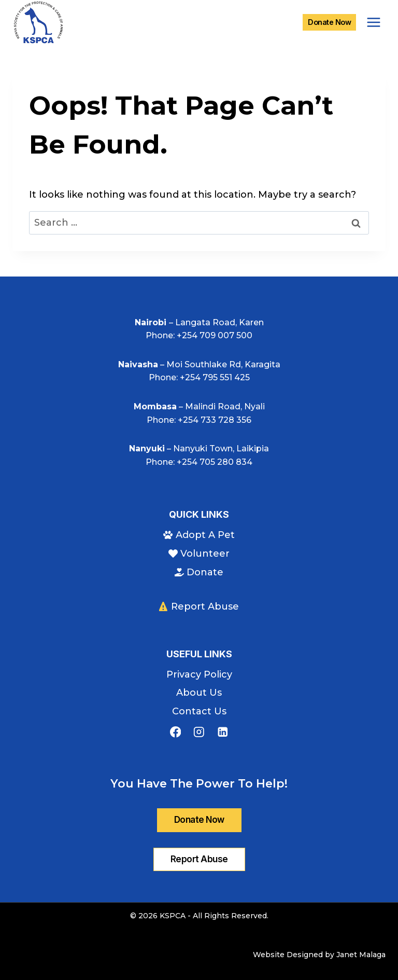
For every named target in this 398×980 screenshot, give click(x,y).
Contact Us (199, 711)
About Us (199, 693)
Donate (199, 572)
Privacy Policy (199, 674)
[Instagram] (199, 732)
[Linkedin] (223, 732)
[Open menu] (373, 22)
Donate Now (329, 22)
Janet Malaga (361, 955)
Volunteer (199, 554)
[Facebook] (175, 732)
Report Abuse (199, 606)
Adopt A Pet (199, 535)
